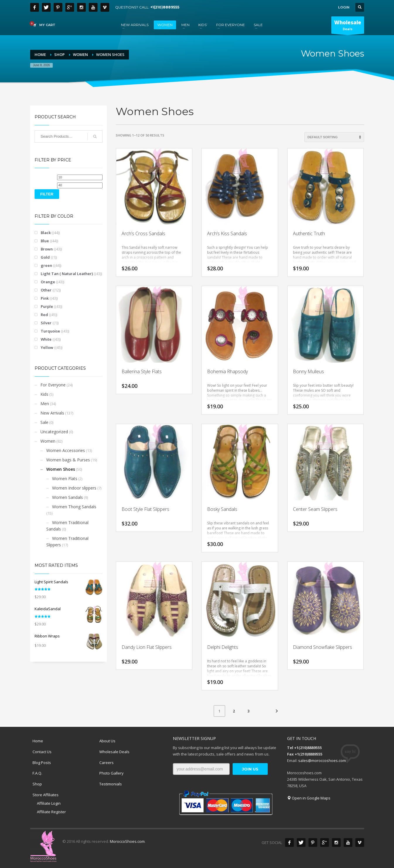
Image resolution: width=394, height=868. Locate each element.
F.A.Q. (37, 773)
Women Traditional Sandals (67, 526)
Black (46, 233)
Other (46, 290)
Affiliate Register (51, 812)
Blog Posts (42, 763)
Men (45, 404)
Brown (47, 249)
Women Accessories (66, 450)
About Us (107, 741)
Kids (44, 394)
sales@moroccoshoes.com (322, 760)
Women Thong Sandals (74, 507)
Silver (46, 323)
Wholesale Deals (114, 752)
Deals (348, 26)
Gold (45, 257)
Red (44, 315)
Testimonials (111, 784)
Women (48, 441)
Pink (45, 298)
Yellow (47, 347)
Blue (45, 241)
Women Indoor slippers (74, 488)
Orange (48, 282)
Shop (37, 784)
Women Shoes (61, 469)
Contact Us (42, 752)
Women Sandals (68, 497)
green (46, 265)
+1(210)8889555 (165, 7)
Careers (106, 763)
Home (38, 741)
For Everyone (53, 385)
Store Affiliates (46, 795)
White (46, 339)
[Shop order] (334, 137)
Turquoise (50, 331)
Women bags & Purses (68, 460)
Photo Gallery (111, 773)
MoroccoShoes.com (127, 841)
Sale (44, 422)
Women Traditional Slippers (67, 542)
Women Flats (65, 479)
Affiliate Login (49, 803)
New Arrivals (52, 413)
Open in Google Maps (309, 798)
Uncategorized (54, 432)
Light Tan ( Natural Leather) (67, 274)
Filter (47, 194)
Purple (47, 306)
